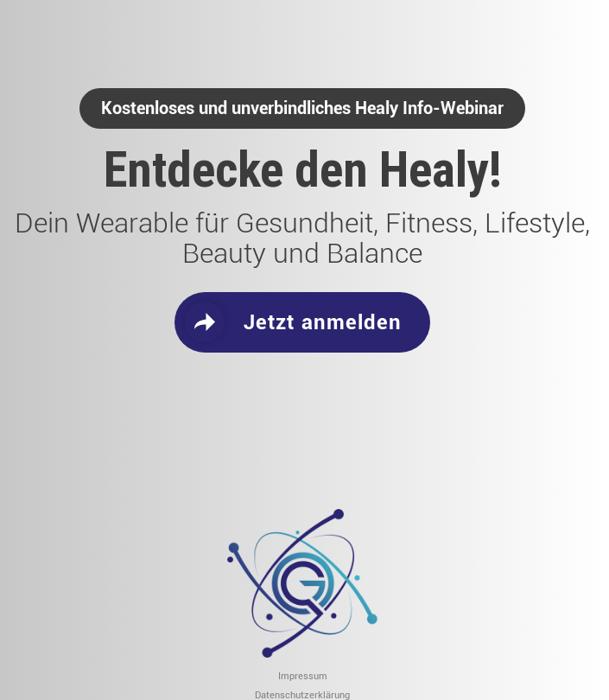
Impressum (303, 677)
